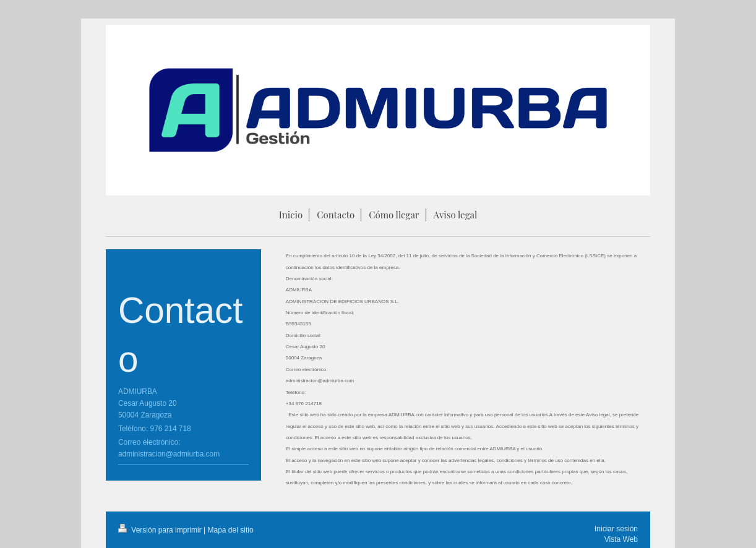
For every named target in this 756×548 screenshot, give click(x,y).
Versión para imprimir (161, 530)
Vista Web (621, 539)
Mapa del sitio (231, 530)
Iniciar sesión (616, 529)
